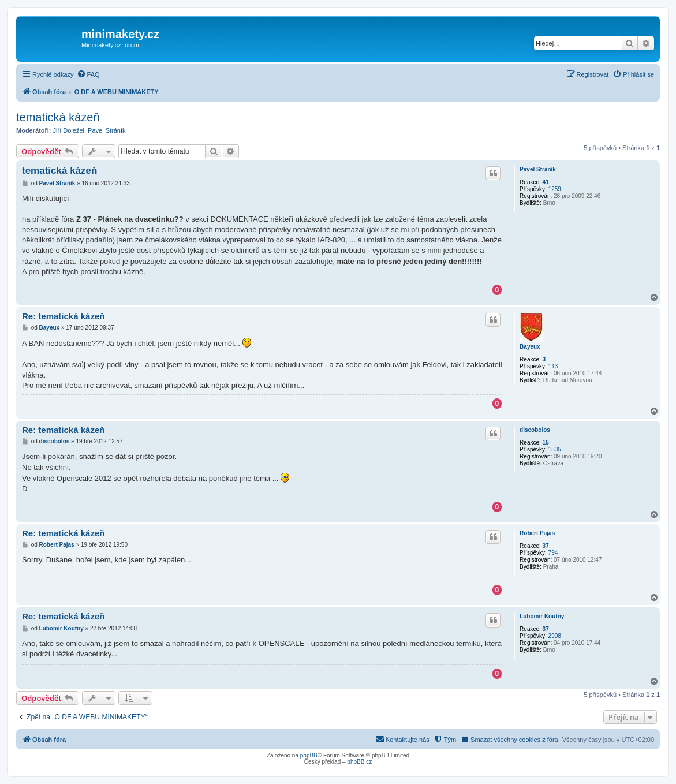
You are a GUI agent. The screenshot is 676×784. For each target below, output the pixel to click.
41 (546, 182)
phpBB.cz (359, 762)
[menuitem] (88, 74)
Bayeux (530, 347)
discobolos (535, 430)
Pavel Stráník (107, 130)
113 (553, 366)
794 (553, 553)
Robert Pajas (537, 533)
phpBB (309, 755)
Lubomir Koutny (542, 616)
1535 (555, 449)
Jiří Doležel (69, 130)
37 (546, 546)
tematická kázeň (58, 117)
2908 (555, 636)
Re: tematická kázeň (63, 316)
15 (546, 443)
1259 (555, 189)
